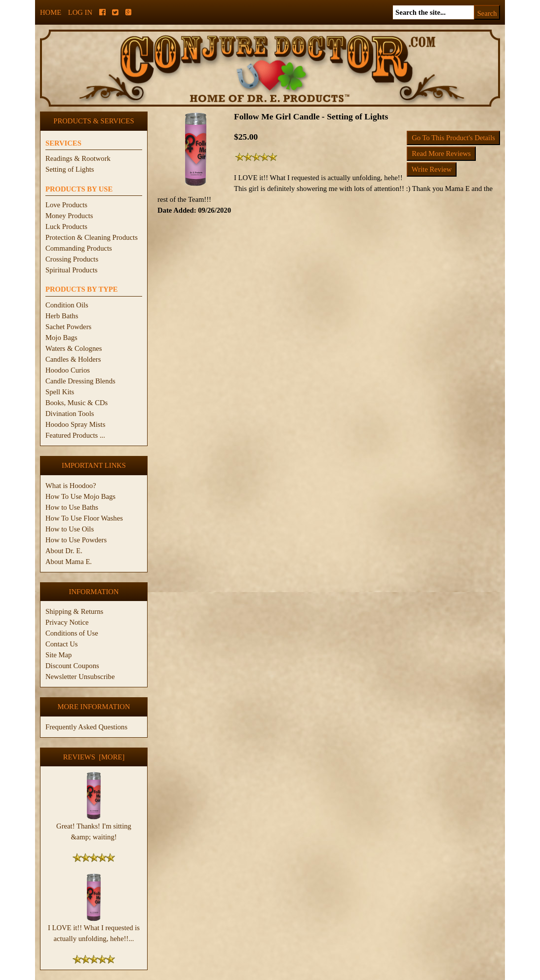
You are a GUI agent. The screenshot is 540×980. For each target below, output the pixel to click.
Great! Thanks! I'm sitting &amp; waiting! (94, 828)
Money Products (69, 216)
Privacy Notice (67, 622)
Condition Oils (67, 305)
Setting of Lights (70, 169)
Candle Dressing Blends (80, 381)
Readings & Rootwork (78, 158)
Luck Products (66, 226)
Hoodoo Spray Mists (75, 424)
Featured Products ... (75, 435)
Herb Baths (62, 316)
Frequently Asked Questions (86, 727)
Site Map (58, 655)
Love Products (66, 205)
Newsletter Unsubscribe (80, 677)
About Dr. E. (64, 551)
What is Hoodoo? (71, 486)
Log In (80, 12)
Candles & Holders (73, 359)
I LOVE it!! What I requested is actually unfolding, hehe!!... (94, 929)
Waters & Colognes (74, 348)
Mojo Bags (61, 338)
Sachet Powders (68, 327)
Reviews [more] (94, 757)
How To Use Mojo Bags (80, 496)
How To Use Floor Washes (84, 518)
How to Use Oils (70, 529)
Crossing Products (72, 259)
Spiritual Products (71, 270)
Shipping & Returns (74, 611)
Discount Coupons (72, 666)
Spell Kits (60, 392)
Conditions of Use (72, 633)
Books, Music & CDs (77, 403)
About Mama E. (69, 562)
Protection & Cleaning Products (92, 237)
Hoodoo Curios (68, 370)
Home (51, 12)
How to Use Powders (76, 540)
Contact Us (62, 644)
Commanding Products (79, 248)
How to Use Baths (72, 507)
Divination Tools (70, 414)
